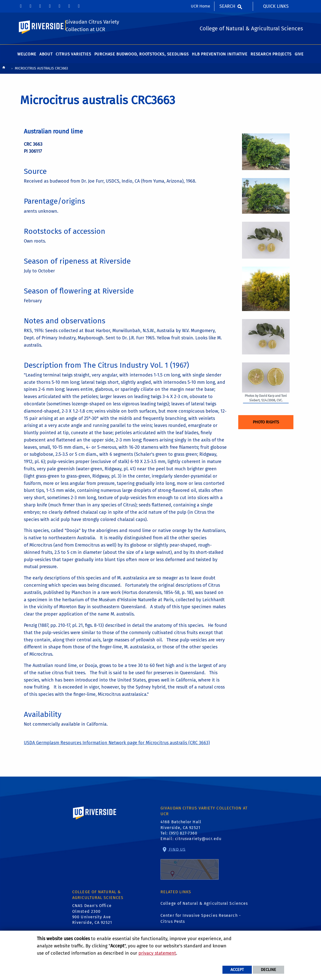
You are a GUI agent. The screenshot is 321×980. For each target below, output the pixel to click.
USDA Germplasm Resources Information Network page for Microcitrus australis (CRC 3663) (117, 744)
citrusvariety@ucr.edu (198, 840)
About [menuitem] (46, 56)
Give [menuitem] (299, 56)
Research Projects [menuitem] (271, 56)
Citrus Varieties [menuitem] (73, 56)
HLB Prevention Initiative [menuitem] (220, 56)
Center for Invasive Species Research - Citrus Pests (201, 920)
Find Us (190, 865)
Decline (268, 970)
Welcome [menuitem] (27, 56)
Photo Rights (266, 424)
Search (227, 6)
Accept (237, 970)
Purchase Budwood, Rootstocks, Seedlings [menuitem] (142, 56)
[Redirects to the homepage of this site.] (4, 70)
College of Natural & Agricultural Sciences (204, 905)
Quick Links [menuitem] (276, 6)
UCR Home (200, 6)
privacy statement (157, 953)
